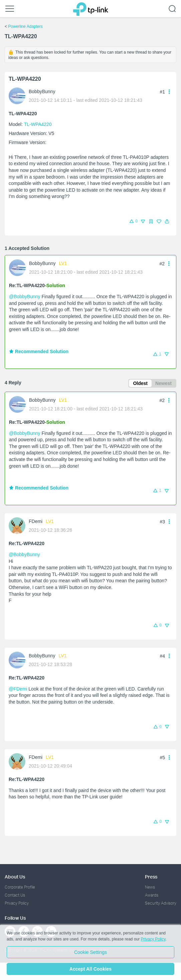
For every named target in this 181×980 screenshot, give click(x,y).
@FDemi (18, 689)
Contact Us (15, 895)
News (150, 887)
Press (151, 877)
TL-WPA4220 (38, 124)
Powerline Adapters (25, 26)
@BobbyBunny (25, 297)
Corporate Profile (20, 887)
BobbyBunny (42, 91)
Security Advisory (161, 903)
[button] (167, 221)
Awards (152, 895)
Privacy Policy (17, 903)
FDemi (36, 521)
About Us (15, 877)
